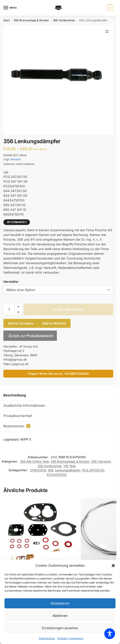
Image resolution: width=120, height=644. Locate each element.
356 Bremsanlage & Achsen (31, 20)
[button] (113, 566)
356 (51, 470)
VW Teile (70, 466)
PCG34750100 (57, 475)
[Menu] (10, 8)
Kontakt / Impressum (70, 638)
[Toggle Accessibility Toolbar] (110, 634)
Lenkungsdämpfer (68, 470)
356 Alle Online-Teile (34, 461)
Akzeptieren (60, 603)
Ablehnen (60, 616)
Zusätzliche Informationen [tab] (24, 405)
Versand (15, 159)
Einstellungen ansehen (60, 628)
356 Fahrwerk (101, 461)
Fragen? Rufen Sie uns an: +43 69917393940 (58, 374)
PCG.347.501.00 (93, 470)
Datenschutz (47, 638)
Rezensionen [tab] (17, 426)
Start (7, 20)
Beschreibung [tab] (15, 395)
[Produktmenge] (9, 309)
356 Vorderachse (64, 20)
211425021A (38, 470)
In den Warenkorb (68, 309)
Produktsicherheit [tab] (18, 416)
